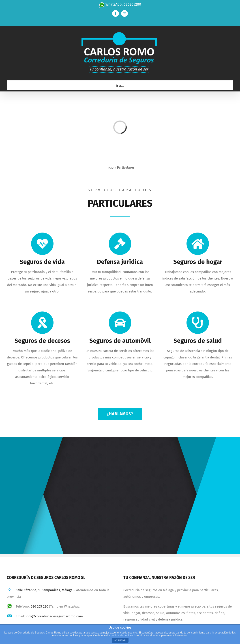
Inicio (110, 168)
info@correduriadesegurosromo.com (54, 616)
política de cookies (122, 635)
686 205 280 (39, 606)
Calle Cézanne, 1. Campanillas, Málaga (44, 590)
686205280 (132, 4)
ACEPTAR (120, 640)
